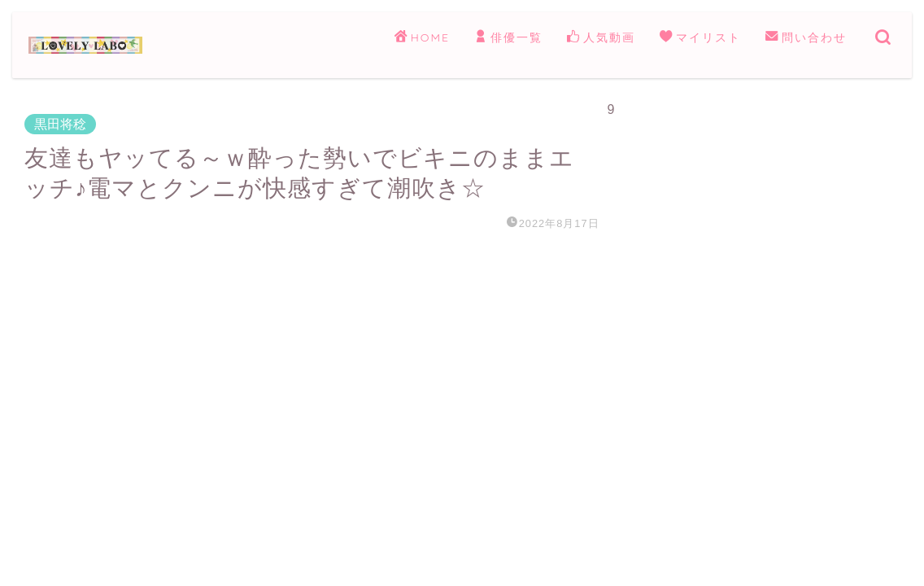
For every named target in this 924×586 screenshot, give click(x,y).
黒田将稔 (60, 124)
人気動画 (601, 38)
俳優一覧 (508, 38)
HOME (422, 38)
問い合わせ (806, 38)
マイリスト (700, 38)
